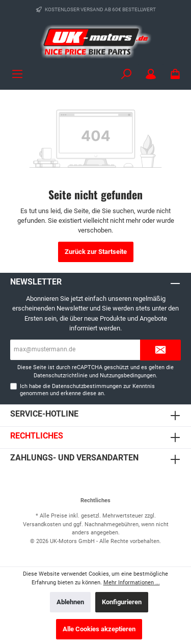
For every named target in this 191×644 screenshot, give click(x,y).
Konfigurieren (122, 602)
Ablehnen (70, 602)
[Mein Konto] (151, 74)
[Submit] (160, 350)
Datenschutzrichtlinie (61, 376)
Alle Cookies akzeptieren (99, 629)
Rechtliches (37, 436)
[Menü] (17, 74)
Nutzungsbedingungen (128, 376)
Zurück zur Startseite (96, 252)
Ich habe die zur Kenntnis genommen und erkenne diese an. (87, 390)
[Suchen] (126, 74)
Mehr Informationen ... (132, 583)
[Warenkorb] (175, 74)
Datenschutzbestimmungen (87, 386)
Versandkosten (42, 524)
